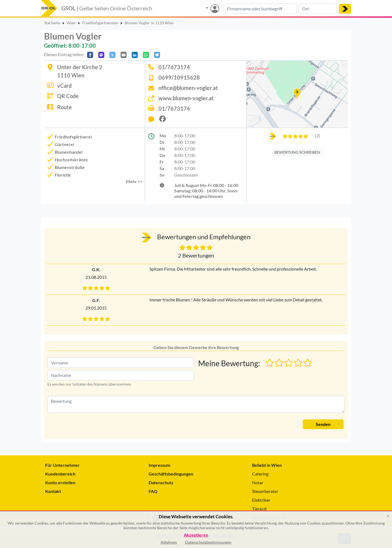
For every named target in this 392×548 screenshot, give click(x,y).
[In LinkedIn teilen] (135, 55)
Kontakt (53, 491)
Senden (323, 424)
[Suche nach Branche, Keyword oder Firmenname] (260, 9)
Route (65, 107)
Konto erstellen (60, 482)
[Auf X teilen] (112, 55)
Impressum (159, 465)
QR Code (68, 96)
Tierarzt (259, 509)
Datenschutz (161, 482)
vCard (64, 86)
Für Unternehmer (62, 465)
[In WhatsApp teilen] (146, 55)
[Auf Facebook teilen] (90, 55)
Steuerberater (265, 491)
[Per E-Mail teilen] (124, 55)
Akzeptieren (196, 535)
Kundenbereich (60, 474)
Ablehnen (169, 542)
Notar (258, 482)
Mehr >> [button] (134, 181)
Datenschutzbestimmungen (208, 542)
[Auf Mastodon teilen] (101, 55)
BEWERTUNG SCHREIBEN (297, 152)
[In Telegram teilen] (157, 55)
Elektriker (261, 500)
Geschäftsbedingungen (171, 474)
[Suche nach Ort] (318, 9)
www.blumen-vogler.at (186, 98)
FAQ (153, 491)
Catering (260, 474)
